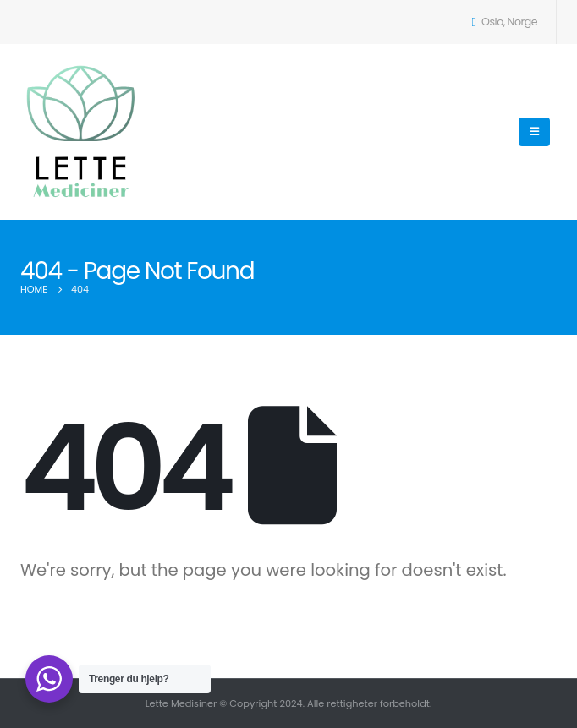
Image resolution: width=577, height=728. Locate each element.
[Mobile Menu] (534, 132)
